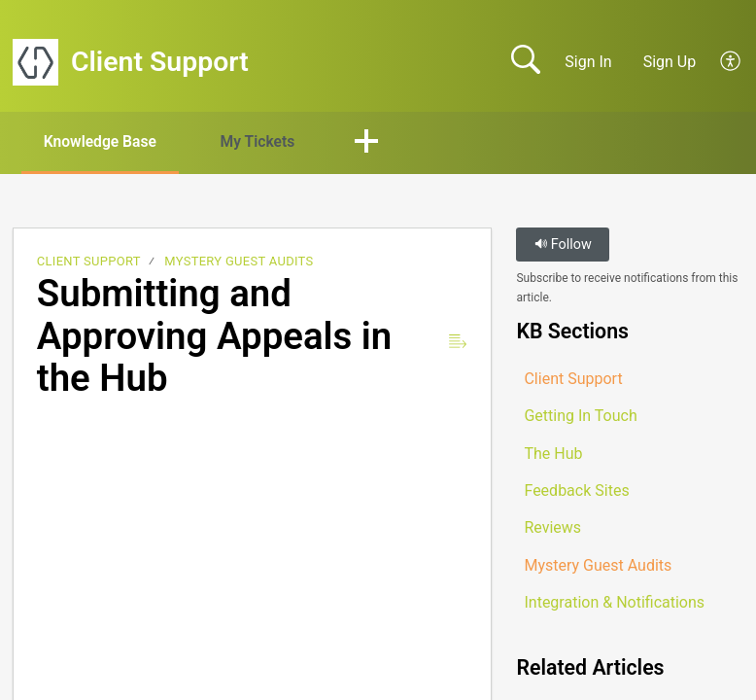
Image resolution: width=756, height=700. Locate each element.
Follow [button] (563, 245)
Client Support (89, 262)
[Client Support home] (35, 62)
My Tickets (268, 141)
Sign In (588, 62)
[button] (731, 62)
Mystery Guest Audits (239, 262)
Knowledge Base (104, 141)
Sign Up (670, 62)
